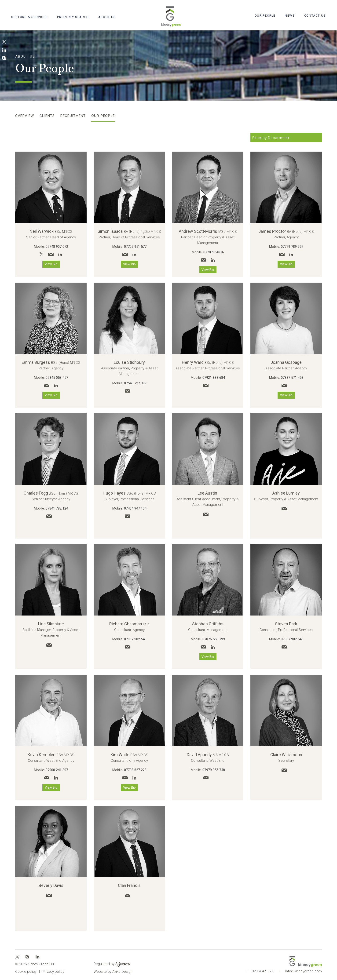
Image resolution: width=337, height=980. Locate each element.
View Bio (51, 264)
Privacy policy (53, 972)
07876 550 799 (214, 639)
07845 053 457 (57, 378)
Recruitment (73, 116)
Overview (25, 116)
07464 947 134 (135, 508)
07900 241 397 (57, 770)
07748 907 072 (57, 247)
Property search (73, 17)
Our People (265, 16)
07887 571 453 (292, 378)
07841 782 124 (57, 508)
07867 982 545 (292, 639)
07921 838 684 (214, 378)
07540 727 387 (135, 383)
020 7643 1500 (260, 971)
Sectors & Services (29, 17)
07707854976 (214, 252)
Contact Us (315, 16)
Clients (47, 116)
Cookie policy (26, 972)
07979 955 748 (214, 770)
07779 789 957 (292, 247)
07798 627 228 (135, 770)
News (290, 16)
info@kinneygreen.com (300, 971)
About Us (107, 17)
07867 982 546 (135, 639)
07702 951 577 (135, 247)
